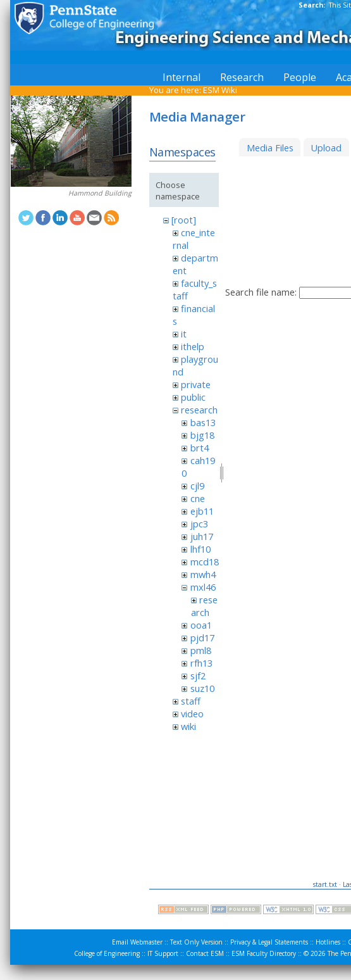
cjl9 (197, 486)
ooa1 (201, 625)
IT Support (163, 953)
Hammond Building (100, 193)
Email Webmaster (137, 942)
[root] (184, 220)
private (196, 384)
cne (198, 498)
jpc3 (199, 524)
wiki (188, 726)
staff (191, 701)
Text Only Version (196, 942)
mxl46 (203, 587)
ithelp (193, 346)
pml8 (201, 650)
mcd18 (205, 562)
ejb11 (202, 511)
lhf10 (200, 549)
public (193, 397)
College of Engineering (107, 953)
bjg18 (202, 435)
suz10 (202, 688)
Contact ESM (205, 953)
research (199, 410)
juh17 (202, 536)
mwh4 (203, 574)
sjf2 (198, 675)
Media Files (270, 148)
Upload (326, 148)
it (184, 334)
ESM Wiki (220, 90)
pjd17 (202, 638)
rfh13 (201, 663)
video (192, 713)
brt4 (200, 448)
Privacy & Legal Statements (269, 942)
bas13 (203, 422)
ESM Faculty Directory (264, 953)
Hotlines (328, 942)
